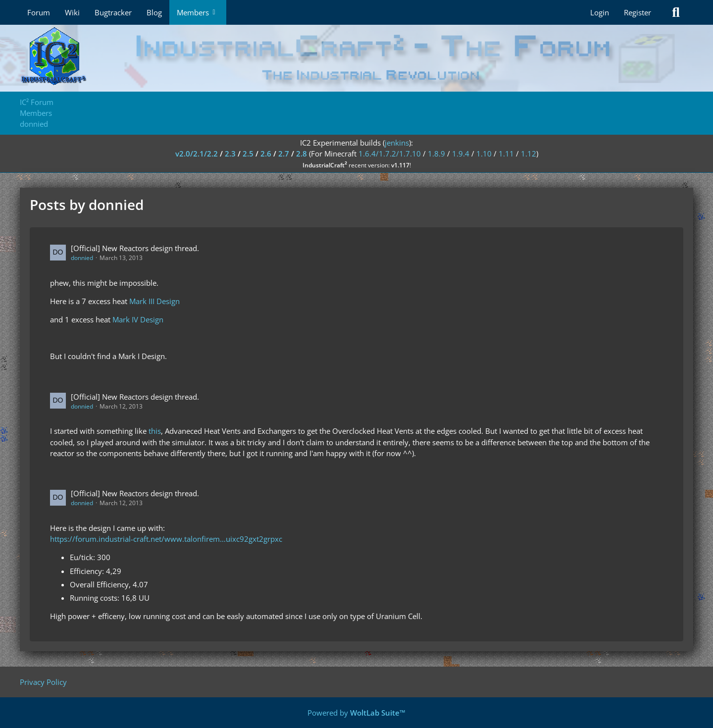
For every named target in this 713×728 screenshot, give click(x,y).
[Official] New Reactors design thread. (135, 248)
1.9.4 (461, 154)
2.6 (266, 154)
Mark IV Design (138, 319)
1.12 (529, 154)
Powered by (356, 713)
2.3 (230, 154)
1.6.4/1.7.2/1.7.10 (390, 154)
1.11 (506, 154)
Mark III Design (154, 301)
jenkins (397, 143)
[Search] (676, 12)
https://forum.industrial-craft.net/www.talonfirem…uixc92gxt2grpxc (166, 539)
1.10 (484, 154)
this (155, 431)
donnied (82, 258)
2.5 (248, 154)
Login (600, 12)
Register (637, 12)
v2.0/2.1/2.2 (197, 154)
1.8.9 (436, 154)
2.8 (302, 154)
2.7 (284, 154)
